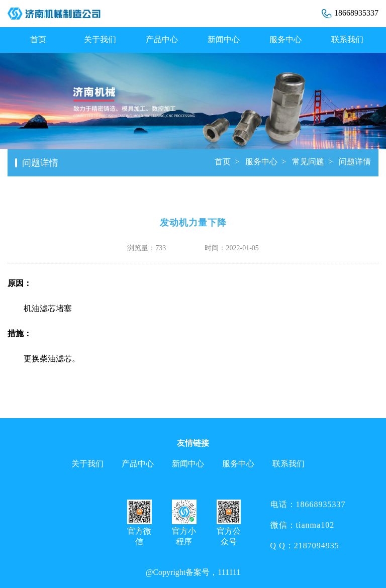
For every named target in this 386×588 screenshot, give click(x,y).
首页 (38, 39)
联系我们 (347, 39)
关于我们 (100, 39)
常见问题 (308, 162)
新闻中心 (224, 39)
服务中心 (285, 39)
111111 (229, 572)
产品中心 (162, 39)
